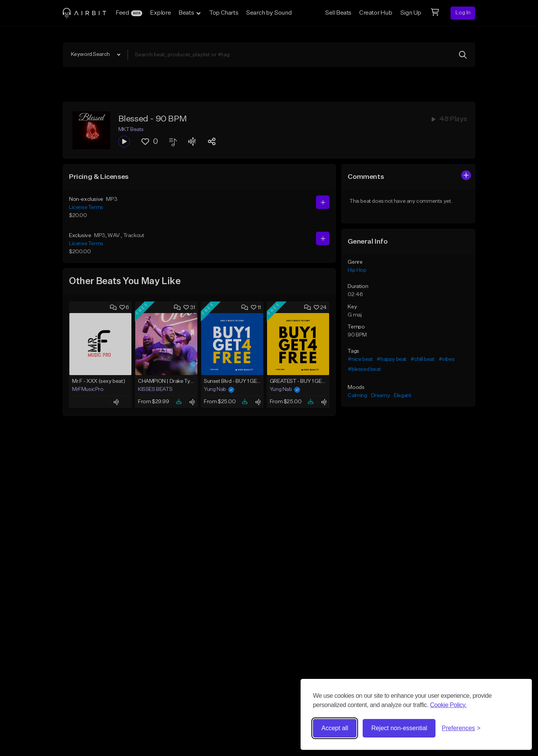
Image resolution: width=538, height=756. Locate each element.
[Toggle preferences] (461, 728)
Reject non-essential (399, 728)
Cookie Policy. (448, 705)
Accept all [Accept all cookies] (335, 728)
